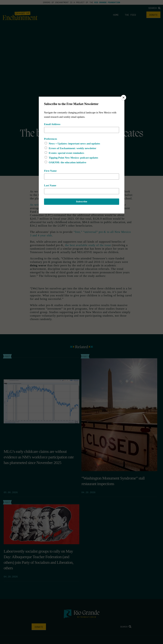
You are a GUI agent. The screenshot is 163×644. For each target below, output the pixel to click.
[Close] (124, 98)
